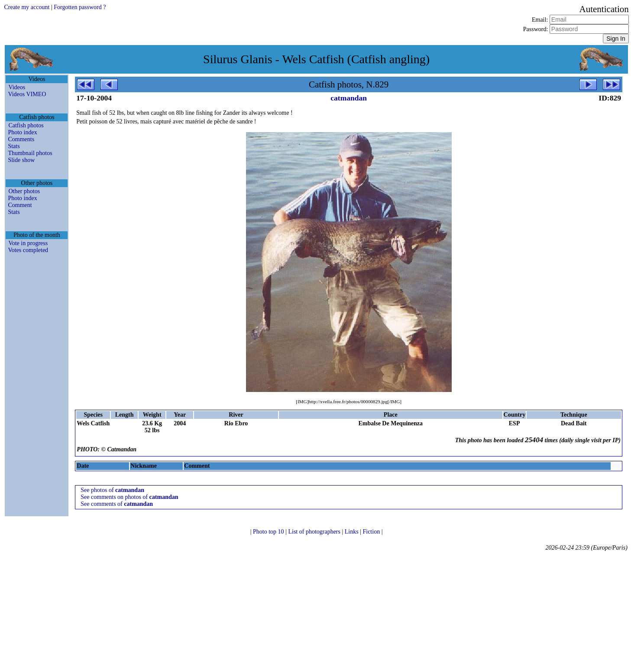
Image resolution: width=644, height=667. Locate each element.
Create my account (27, 7)
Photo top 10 (269, 532)
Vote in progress (28, 243)
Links (352, 532)
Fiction (372, 532)
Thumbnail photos (30, 153)
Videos (17, 87)
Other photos (24, 191)
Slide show (21, 160)
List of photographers (315, 532)
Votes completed (28, 250)
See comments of (117, 504)
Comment (20, 205)
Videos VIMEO (27, 94)
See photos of (112, 490)
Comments (21, 139)
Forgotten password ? (80, 7)
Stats (14, 146)
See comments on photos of (129, 497)
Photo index (22, 132)
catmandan (349, 98)
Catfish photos (26, 125)
